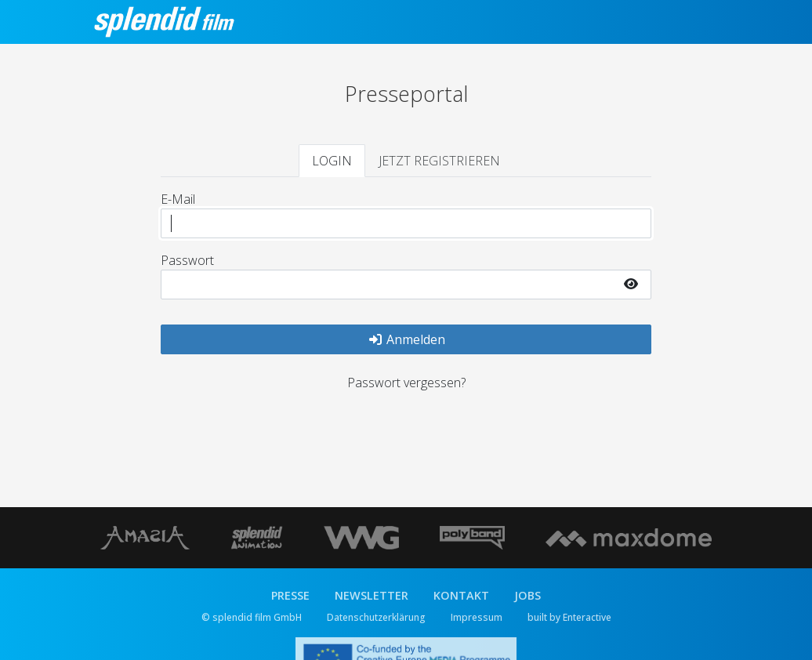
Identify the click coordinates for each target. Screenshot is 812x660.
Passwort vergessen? (406, 383)
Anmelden (406, 339)
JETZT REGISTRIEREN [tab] (439, 161)
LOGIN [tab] (332, 161)
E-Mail (178, 199)
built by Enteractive (569, 617)
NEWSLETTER (372, 595)
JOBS (527, 595)
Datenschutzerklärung (376, 617)
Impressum (477, 617)
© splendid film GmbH (252, 617)
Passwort (187, 260)
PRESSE (290, 595)
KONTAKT (461, 595)
